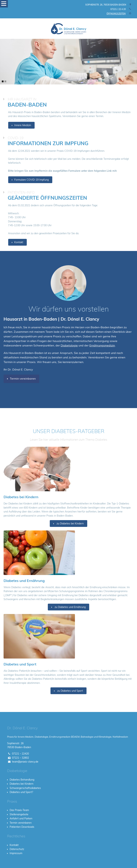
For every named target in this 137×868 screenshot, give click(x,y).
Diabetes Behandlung (22, 780)
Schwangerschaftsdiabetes (25, 788)
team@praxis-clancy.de (25, 762)
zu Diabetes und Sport (70, 691)
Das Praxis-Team (19, 810)
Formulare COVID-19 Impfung (31, 180)
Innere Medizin (23, 125)
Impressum (16, 853)
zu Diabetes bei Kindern (70, 524)
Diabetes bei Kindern (21, 784)
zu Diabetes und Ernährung (70, 607)
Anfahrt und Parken (21, 818)
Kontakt (19, 242)
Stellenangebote (19, 814)
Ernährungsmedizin (102, 345)
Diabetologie (69, 345)
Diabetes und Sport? (21, 792)
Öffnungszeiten (116, 14)
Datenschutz (17, 849)
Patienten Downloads (22, 827)
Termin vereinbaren (23, 379)
